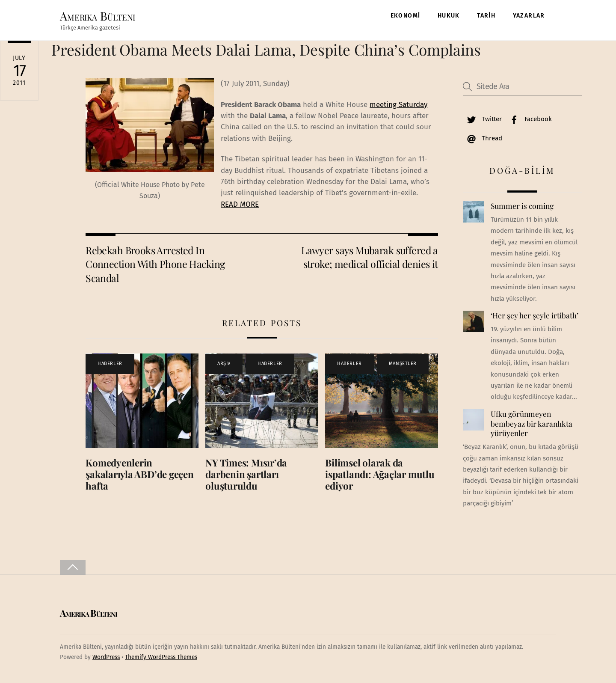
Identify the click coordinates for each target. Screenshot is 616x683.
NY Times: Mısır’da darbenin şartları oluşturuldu (246, 474)
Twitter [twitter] (482, 119)
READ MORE (240, 204)
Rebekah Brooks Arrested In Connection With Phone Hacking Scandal (155, 264)
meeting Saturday (398, 105)
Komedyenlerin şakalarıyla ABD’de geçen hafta (140, 474)
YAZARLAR (529, 16)
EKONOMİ (406, 16)
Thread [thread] (483, 138)
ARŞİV (224, 364)
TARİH (486, 16)
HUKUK (449, 16)
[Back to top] (73, 567)
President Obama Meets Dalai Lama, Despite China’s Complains (266, 49)
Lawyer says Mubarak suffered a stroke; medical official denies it (370, 257)
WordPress (106, 657)
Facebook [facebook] (529, 119)
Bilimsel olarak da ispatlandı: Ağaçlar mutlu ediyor (380, 474)
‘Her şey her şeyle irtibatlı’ (535, 316)
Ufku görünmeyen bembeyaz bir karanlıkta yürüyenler (532, 423)
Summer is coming (522, 206)
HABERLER (110, 364)
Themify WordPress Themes (161, 657)
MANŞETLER (403, 364)
